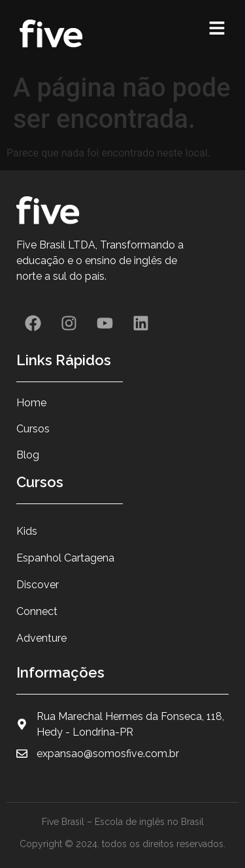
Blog (28, 455)
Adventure (41, 638)
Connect (37, 611)
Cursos (33, 429)
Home (31, 403)
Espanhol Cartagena (65, 558)
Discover (38, 585)
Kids (27, 531)
